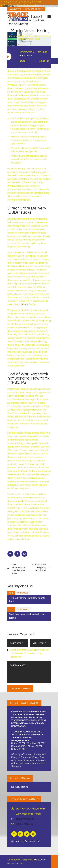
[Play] (8, 57)
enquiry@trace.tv (25, 819)
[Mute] (48, 61)
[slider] (32, 61)
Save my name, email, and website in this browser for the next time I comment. (30, 653)
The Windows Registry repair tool (27, 600)
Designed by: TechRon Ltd (21, 860)
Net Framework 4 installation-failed (28, 616)
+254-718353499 (25, 824)
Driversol (25, 304)
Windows (23, 593)
